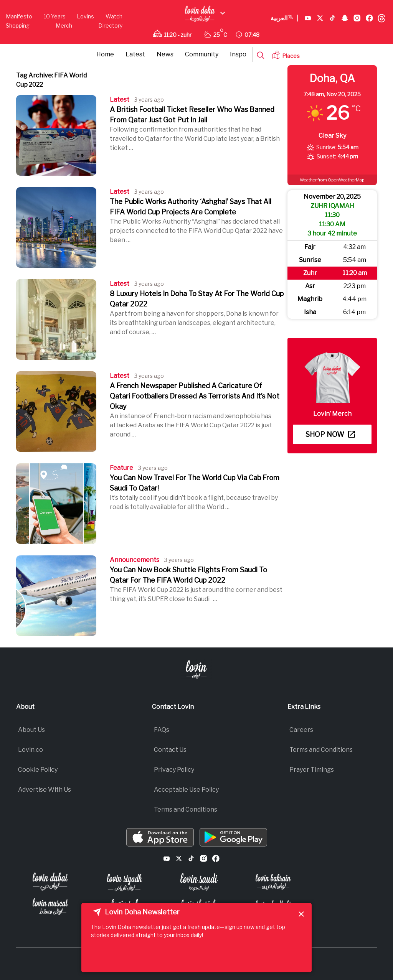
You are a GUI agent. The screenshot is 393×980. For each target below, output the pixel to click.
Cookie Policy (38, 770)
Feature (121, 468)
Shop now (330, 434)
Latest (135, 54)
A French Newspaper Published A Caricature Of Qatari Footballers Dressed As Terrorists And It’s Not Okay (195, 396)
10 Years (55, 16)
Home (105, 54)
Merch (64, 26)
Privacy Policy (174, 770)
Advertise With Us (45, 790)
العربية (285, 18)
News (165, 54)
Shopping (18, 26)
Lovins (85, 16)
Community (202, 54)
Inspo (238, 54)
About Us (31, 730)
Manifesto (19, 16)
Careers (301, 730)
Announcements (135, 560)
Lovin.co (31, 750)
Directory (110, 26)
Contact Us (170, 750)
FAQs (162, 730)
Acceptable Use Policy (186, 790)
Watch (114, 16)
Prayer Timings (312, 770)
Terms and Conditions (186, 810)
